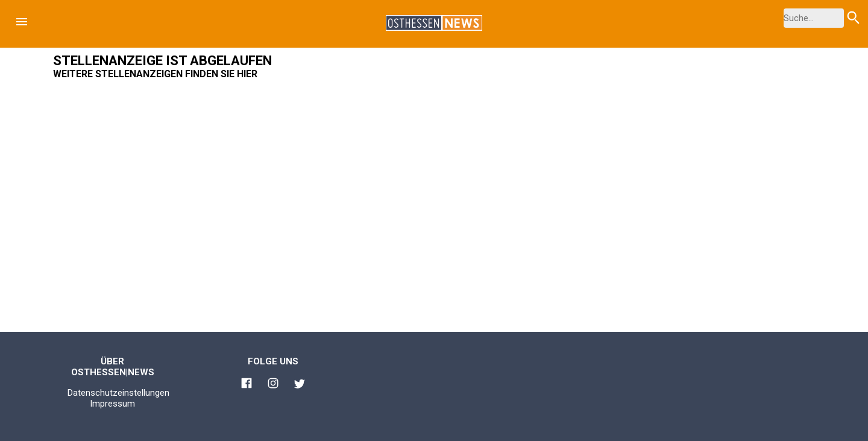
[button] (22, 22)
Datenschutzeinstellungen (118, 393)
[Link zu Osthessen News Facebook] (247, 385)
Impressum (112, 404)
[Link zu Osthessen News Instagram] (273, 385)
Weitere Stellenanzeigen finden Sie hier (155, 74)
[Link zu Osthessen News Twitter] (300, 385)
